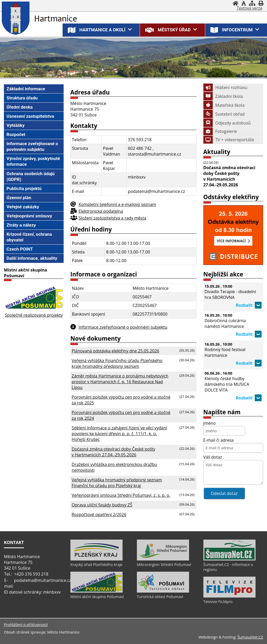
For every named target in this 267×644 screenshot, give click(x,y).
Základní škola (223, 96)
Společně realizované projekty (34, 315)
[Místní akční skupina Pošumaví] (96, 591)
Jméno (210, 423)
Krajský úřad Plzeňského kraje (96, 565)
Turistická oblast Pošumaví (160, 597)
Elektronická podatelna (101, 211)
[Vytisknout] (261, 3)
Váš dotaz (213, 457)
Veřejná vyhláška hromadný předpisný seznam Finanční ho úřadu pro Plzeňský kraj (117, 483)
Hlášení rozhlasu (225, 87)
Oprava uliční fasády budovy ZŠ (102, 505)
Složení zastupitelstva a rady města (112, 218)
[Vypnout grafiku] (244, 3)
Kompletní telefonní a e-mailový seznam (117, 204)
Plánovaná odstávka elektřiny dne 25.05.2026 (116, 351)
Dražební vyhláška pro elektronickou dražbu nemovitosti (114, 467)
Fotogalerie (220, 131)
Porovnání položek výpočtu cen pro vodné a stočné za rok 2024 (121, 415)
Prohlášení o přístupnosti (26, 625)
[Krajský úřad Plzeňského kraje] (96, 559)
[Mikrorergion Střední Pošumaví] (163, 559)
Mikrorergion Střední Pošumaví (164, 565)
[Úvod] (235, 3)
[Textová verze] (250, 8)
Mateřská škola (224, 105)
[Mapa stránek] (252, 3)
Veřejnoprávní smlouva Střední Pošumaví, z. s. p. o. (121, 495)
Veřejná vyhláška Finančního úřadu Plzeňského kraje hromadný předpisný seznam (117, 363)
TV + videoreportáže (229, 140)
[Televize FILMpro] (229, 596)
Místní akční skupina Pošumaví (97, 597)
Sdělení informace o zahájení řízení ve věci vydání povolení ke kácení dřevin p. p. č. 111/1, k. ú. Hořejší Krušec (119, 434)
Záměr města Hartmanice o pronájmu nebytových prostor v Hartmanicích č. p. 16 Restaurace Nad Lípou (120, 382)
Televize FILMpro (218, 602)
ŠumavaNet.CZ (250, 637)
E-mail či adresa (219, 440)
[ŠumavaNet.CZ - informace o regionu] (229, 559)
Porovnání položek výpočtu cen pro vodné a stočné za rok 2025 (121, 400)
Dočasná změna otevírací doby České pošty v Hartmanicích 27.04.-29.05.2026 (113, 452)
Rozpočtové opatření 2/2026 (99, 515)
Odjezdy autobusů (227, 123)
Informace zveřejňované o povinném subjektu (123, 327)
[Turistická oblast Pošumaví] (163, 591)
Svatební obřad (224, 114)
